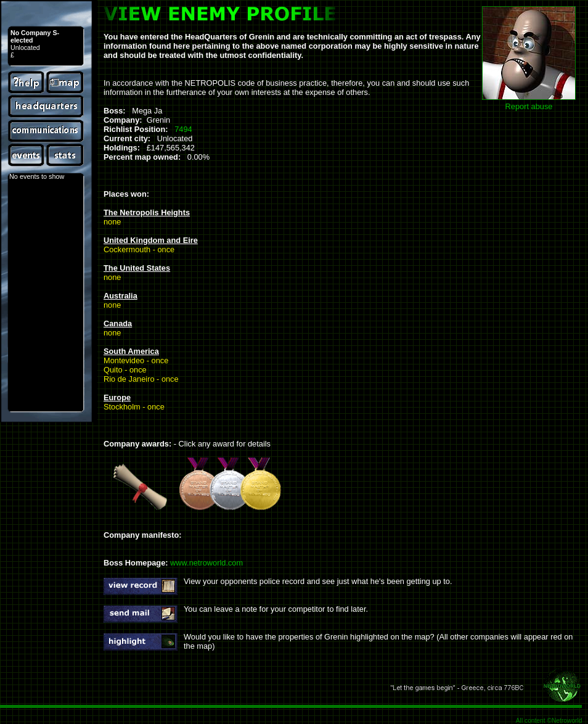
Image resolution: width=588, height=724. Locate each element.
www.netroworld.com (206, 563)
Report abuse (529, 106)
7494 (183, 129)
